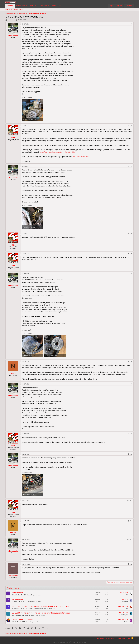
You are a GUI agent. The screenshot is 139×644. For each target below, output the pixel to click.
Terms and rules (110, 638)
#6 (132, 274)
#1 (132, 24)
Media (32, 6)
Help (129, 638)
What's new (20, 6)
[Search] (129, 6)
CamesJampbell (17, 615)
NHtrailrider (125, 601)
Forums (10, 6)
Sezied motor (17, 600)
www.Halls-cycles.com (81, 157)
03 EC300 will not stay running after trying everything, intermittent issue (41, 613)
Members (55, 6)
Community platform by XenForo (69, 642)
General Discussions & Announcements (40, 608)
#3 (132, 166)
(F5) (127, 608)
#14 (131, 564)
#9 (132, 434)
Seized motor (17, 593)
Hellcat (126, 622)
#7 (132, 362)
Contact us (100, 638)
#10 (131, 454)
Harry (127, 595)
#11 (131, 501)
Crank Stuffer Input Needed (23, 620)
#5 (132, 254)
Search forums (18, 9)
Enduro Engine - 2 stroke (34, 595)
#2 (132, 126)
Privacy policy (121, 638)
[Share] (129, 24)
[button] (26, 6)
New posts (9, 9)
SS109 (14, 622)
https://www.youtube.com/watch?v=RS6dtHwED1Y (58, 152)
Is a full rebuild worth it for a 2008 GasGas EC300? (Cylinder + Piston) (41, 606)
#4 (132, 233)
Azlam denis (16, 608)
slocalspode (11, 20)
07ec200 (15, 595)
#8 (132, 384)
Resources (43, 6)
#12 (131, 521)
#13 (131, 539)
